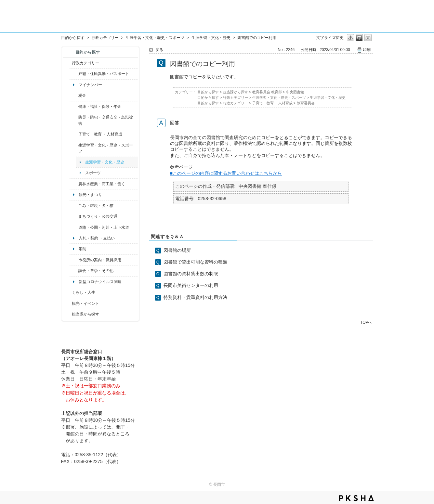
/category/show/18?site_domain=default (67, 304)
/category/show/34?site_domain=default (74, 184)
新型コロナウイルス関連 (100, 282)
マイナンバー (90, 85)
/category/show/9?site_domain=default (67, 314)
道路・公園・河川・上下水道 (104, 227)
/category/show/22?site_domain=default (74, 206)
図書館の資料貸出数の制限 (191, 274)
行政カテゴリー (105, 38)
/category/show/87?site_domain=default (74, 227)
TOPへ (366, 322)
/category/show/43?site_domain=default (74, 148)
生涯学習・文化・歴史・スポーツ (155, 38)
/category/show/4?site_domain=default (74, 107)
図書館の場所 (177, 250)
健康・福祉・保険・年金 (100, 107)
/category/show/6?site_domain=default (74, 216)
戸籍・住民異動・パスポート (104, 74)
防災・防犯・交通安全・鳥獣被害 (106, 120)
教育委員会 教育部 (267, 92)
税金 (82, 96)
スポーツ (93, 173)
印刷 (367, 50)
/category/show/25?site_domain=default (74, 120)
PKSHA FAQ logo (356, 498)
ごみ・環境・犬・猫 (96, 206)
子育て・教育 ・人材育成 (100, 134)
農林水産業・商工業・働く (102, 184)
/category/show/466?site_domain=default (74, 271)
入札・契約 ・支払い (97, 238)
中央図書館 (295, 92)
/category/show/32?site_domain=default (74, 260)
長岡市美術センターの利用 (191, 285)
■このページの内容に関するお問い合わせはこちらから (226, 173)
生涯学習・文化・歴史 (211, 38)
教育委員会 (306, 103)
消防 (83, 249)
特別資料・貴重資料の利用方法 (195, 297)
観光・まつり (90, 195)
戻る (159, 50)
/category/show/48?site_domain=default (74, 134)
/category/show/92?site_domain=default (74, 96)
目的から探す (73, 38)
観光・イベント (85, 304)
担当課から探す (85, 314)
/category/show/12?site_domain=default (67, 292)
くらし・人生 (84, 292)
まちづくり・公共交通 (98, 216)
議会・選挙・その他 (96, 271)
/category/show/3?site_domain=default (67, 63)
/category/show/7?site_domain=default (74, 74)
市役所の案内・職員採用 (100, 260)
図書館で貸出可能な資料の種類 (195, 262)
